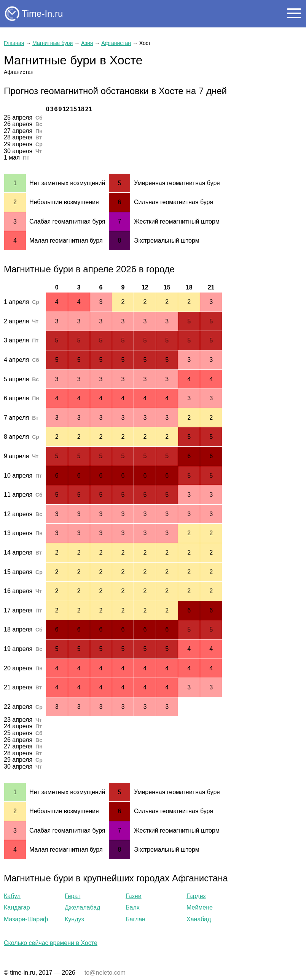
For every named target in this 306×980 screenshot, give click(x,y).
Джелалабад (82, 907)
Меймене (200, 907)
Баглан (135, 919)
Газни (134, 896)
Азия (87, 43)
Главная (14, 43)
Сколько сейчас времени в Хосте (51, 943)
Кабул (12, 896)
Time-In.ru (42, 14)
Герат (73, 896)
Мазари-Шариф (26, 919)
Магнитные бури (53, 43)
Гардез (196, 896)
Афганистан (116, 43)
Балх (133, 907)
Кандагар (17, 907)
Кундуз (74, 919)
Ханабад (199, 919)
